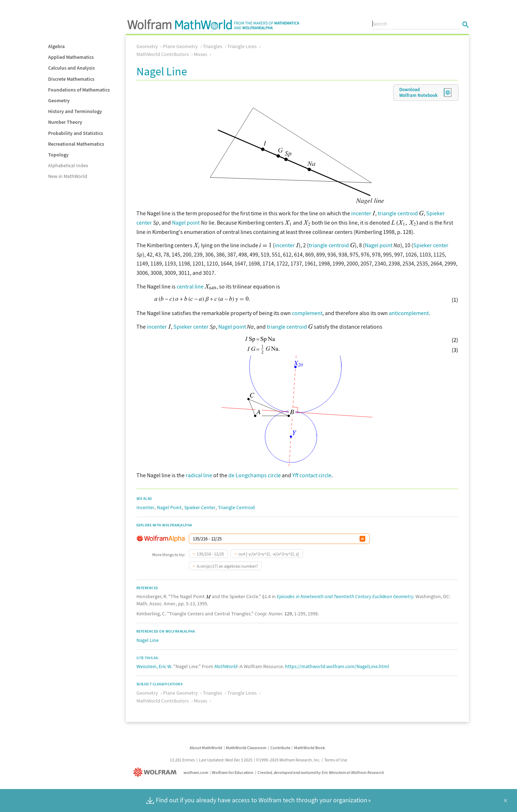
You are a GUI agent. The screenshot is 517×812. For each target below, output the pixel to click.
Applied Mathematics (71, 57)
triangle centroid (398, 213)
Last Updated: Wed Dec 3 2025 (226, 760)
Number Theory (65, 122)
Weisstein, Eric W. (154, 666)
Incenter (145, 507)
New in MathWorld (68, 176)
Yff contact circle (312, 475)
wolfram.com (196, 772)
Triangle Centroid (236, 507)
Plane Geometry (180, 46)
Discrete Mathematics (71, 79)
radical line (199, 475)
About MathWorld (206, 748)
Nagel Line (148, 640)
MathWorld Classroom (246, 748)
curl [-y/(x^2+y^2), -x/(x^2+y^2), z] (269, 554)
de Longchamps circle (255, 475)
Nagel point (186, 222)
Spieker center (431, 245)
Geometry (59, 100)
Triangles (213, 46)
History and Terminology (75, 111)
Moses (201, 54)
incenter (361, 213)
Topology (58, 155)
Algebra (56, 46)
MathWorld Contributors (163, 54)
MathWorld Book (309, 748)
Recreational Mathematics (76, 144)
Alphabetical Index (68, 165)
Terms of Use (336, 760)
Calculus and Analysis (71, 68)
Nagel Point (169, 507)
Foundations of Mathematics (79, 90)
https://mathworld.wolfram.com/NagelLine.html (337, 666)
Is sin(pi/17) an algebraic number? (227, 566)
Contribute (280, 748)
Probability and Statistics (76, 133)
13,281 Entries (182, 760)
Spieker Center (200, 507)
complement (307, 313)
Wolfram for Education (233, 772)
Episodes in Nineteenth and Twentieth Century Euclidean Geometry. (346, 596)
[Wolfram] (156, 772)
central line (190, 286)
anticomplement (409, 313)
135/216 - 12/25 (210, 554)
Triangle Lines (242, 46)
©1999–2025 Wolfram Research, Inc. (288, 760)
